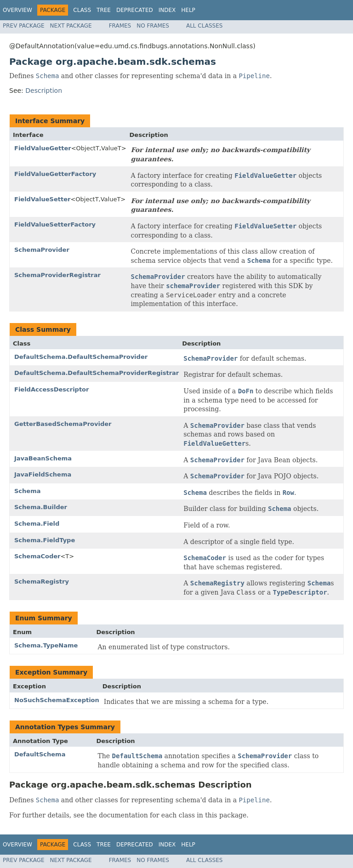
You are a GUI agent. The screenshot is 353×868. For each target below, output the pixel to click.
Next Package (71, 26)
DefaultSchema (40, 754)
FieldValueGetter (43, 148)
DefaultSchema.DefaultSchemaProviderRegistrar (97, 373)
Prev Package (24, 26)
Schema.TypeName (46, 645)
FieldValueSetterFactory (55, 224)
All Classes (204, 26)
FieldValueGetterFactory (55, 174)
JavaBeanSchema (43, 458)
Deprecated (135, 10)
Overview (17, 10)
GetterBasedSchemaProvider (63, 424)
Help (188, 10)
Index (167, 10)
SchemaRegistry (42, 582)
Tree (104, 10)
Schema (27, 491)
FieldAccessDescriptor (51, 389)
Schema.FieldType (45, 540)
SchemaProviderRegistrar (57, 275)
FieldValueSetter (42, 199)
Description (44, 91)
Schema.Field (37, 524)
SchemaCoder (37, 556)
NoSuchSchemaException (57, 700)
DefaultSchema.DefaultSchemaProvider (81, 357)
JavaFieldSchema (43, 474)
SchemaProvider (42, 250)
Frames (120, 26)
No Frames (153, 26)
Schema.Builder (41, 507)
